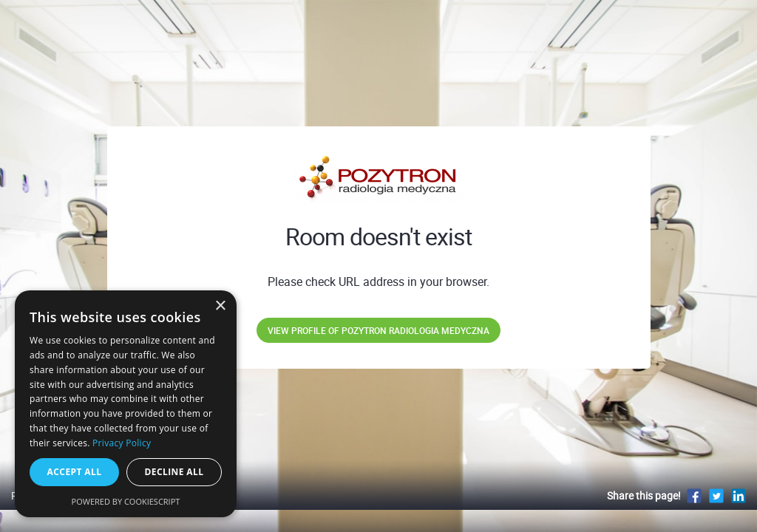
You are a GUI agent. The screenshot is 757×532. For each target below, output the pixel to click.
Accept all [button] (75, 472)
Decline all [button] (174, 472)
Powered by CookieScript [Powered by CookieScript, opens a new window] (126, 501)
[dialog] (126, 404)
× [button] (220, 306)
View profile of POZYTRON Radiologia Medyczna (378, 330)
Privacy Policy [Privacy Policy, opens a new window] (122, 443)
